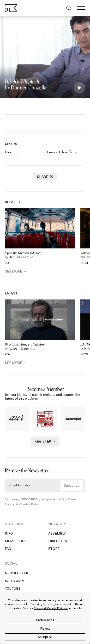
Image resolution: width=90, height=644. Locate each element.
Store (54, 549)
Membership (16, 541)
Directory (58, 541)
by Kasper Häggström (40, 347)
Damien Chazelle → (61, 153)
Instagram (15, 581)
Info (9, 534)
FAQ (8, 549)
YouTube (13, 589)
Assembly (57, 534)
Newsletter (16, 574)
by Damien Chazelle (40, 255)
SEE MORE (13, 272)
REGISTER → (45, 442)
